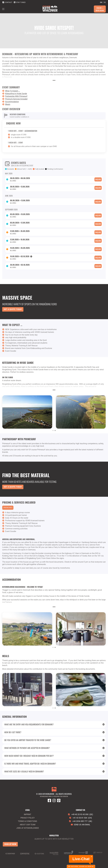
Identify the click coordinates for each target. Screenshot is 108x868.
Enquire (98, 179)
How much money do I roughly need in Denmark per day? (54, 756)
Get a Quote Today (13, 309)
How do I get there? (54, 732)
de (105, 2)
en (101, 2)
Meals (8, 104)
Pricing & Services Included (16, 99)
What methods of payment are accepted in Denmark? (54, 748)
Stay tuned (20, 2)
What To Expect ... (13, 91)
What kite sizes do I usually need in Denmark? (54, 771)
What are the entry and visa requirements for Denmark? (54, 724)
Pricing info (8, 508)
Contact (7, 2)
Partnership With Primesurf (16, 96)
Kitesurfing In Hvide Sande (16, 94)
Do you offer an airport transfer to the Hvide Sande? (54, 740)
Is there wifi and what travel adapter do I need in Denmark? (54, 764)
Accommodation (12, 102)
